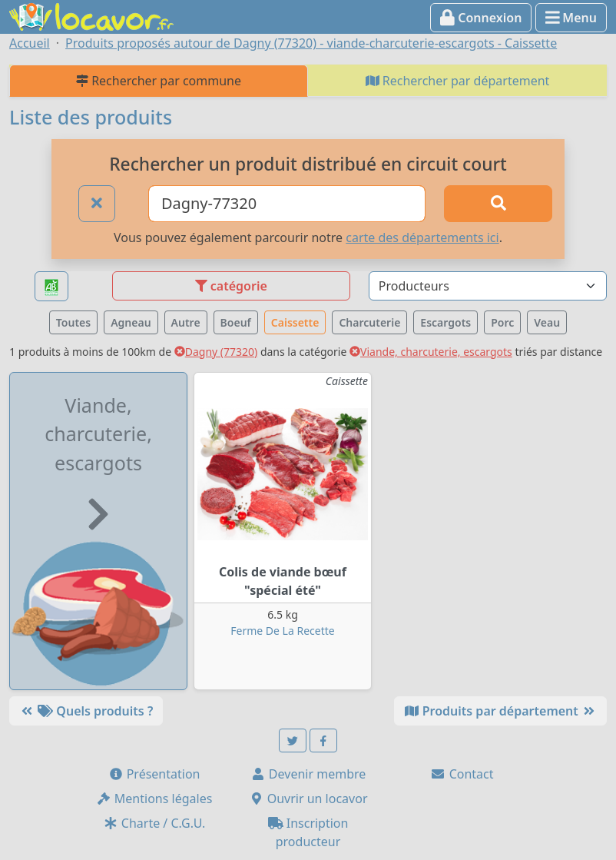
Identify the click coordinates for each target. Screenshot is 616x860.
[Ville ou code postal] (287, 204)
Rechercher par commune (159, 81)
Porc (502, 322)
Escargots (445, 322)
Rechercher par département (458, 81)
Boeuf (236, 322)
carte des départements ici (422, 237)
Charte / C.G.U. (154, 823)
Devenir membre (308, 774)
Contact (462, 774)
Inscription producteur (308, 832)
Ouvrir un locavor (308, 799)
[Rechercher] (498, 204)
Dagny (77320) (216, 352)
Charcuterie (369, 322)
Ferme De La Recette (282, 631)
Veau (547, 322)
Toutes (73, 322)
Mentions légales (154, 799)
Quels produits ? (86, 711)
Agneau (131, 322)
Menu (571, 18)
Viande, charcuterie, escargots (431, 352)
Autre (186, 322)
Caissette (295, 322)
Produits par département (500, 711)
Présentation (154, 774)
